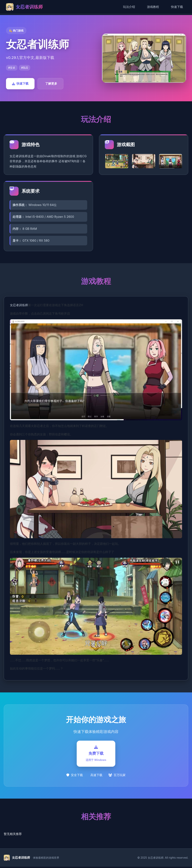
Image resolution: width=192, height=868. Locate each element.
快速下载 (177, 7)
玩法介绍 (129, 7)
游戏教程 (153, 7)
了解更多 (51, 83)
